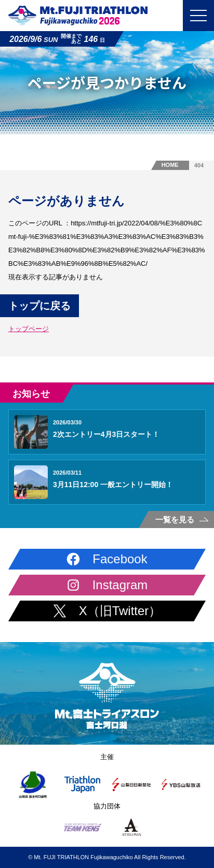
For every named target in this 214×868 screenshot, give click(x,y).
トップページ (29, 329)
